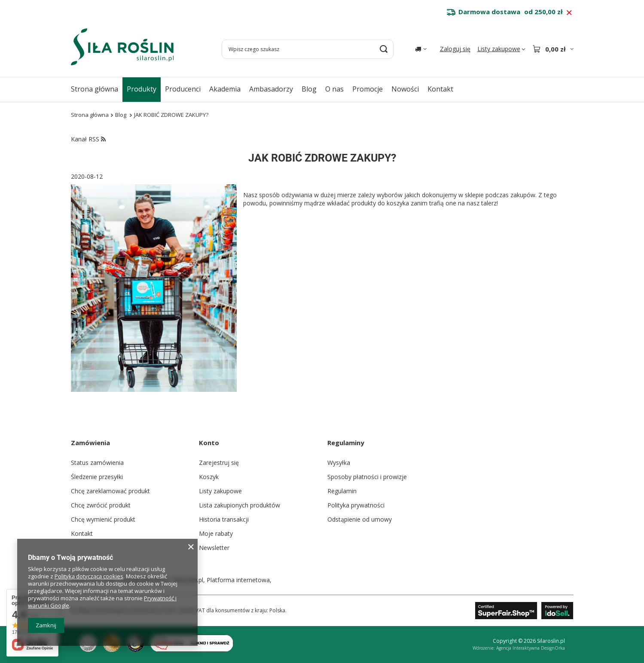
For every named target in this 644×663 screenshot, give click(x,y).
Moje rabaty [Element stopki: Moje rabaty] (216, 533)
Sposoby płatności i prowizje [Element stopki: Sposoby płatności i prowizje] (367, 477)
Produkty (142, 89)
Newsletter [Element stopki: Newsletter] (214, 548)
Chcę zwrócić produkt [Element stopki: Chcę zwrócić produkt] (101, 505)
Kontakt (440, 89)
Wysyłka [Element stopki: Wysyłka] (339, 463)
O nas (334, 89)
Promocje (368, 89)
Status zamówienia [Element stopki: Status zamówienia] (97, 463)
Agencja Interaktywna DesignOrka (531, 648)
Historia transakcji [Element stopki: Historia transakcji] (224, 519)
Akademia (225, 89)
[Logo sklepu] (122, 47)
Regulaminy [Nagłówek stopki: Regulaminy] (346, 443)
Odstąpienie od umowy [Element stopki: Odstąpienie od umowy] (360, 519)
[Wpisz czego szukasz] (308, 49)
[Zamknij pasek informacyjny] (569, 13)
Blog (309, 89)
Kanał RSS (88, 139)
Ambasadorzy (271, 89)
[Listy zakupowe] (501, 49)
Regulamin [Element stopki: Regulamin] (342, 491)
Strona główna (95, 89)
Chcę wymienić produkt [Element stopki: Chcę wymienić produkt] (103, 519)
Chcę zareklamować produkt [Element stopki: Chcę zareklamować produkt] (110, 491)
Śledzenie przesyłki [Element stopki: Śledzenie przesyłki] (97, 477)
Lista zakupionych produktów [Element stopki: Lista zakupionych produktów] (240, 505)
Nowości (405, 89)
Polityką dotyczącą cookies (89, 576)
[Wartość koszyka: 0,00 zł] (553, 49)
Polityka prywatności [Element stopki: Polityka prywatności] (356, 505)
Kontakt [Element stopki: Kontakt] (82, 533)
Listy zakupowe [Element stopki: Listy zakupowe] (220, 491)
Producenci (183, 89)
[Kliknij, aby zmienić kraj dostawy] (421, 49)
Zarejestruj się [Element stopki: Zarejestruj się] (219, 463)
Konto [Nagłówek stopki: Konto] (209, 443)
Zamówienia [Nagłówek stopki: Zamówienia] (90, 443)
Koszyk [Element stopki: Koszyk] (209, 477)
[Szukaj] (384, 49)
